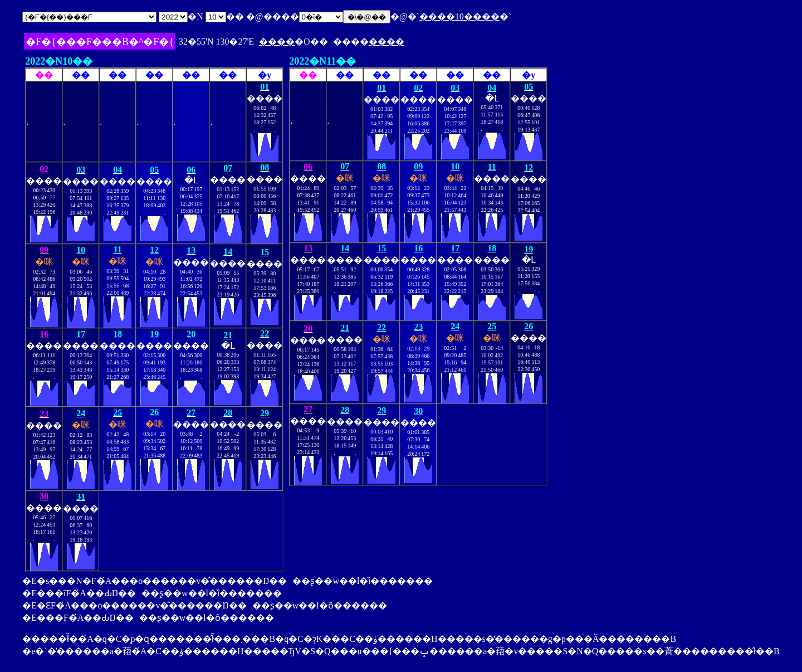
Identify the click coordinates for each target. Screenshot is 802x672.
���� (277, 42)
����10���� (459, 16)
